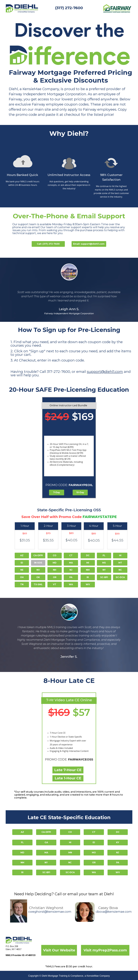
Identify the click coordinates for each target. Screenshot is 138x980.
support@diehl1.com (105, 372)
